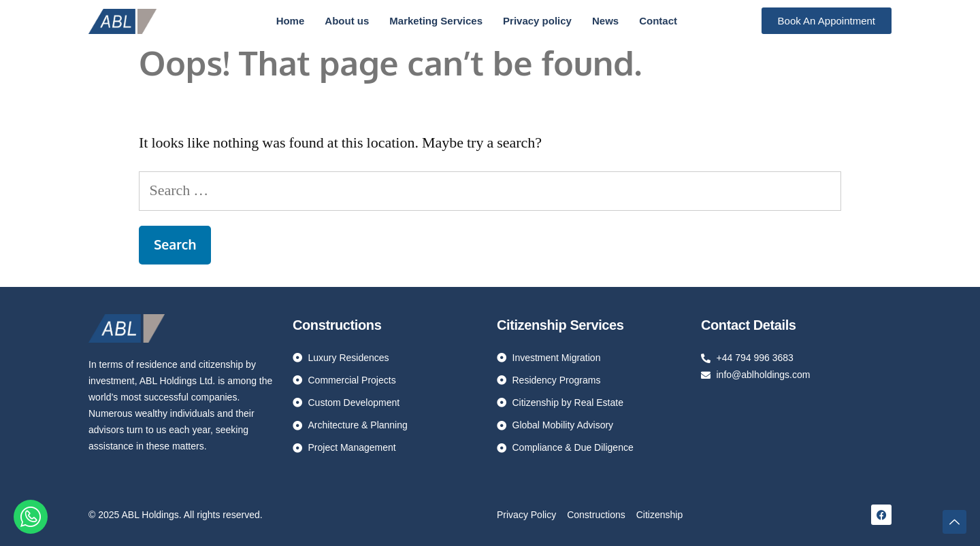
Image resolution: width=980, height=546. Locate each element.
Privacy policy (537, 21)
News (605, 21)
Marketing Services (436, 21)
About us (347, 21)
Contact (658, 21)
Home (291, 21)
